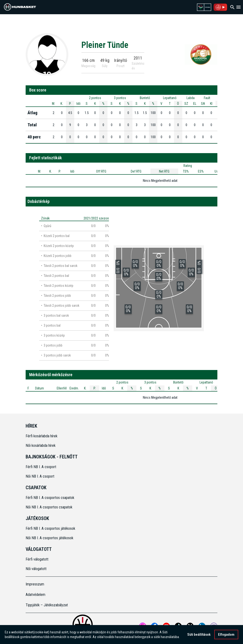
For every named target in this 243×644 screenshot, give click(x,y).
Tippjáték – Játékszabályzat (47, 605)
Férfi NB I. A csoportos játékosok (50, 528)
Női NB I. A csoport (40, 476)
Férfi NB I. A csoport (41, 467)
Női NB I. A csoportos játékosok (49, 538)
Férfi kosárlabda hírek (42, 436)
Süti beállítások (199, 635)
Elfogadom (226, 635)
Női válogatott (36, 569)
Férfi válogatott (37, 559)
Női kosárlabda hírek (41, 445)
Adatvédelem (35, 595)
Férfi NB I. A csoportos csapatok (50, 498)
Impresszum (35, 584)
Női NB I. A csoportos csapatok (49, 507)
